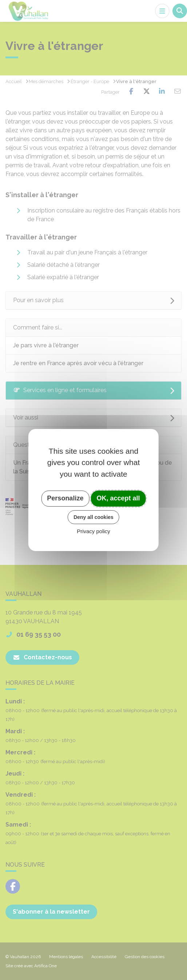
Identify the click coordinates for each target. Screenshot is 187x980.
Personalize (65, 498)
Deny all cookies (93, 517)
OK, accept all (118, 498)
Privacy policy (93, 531)
